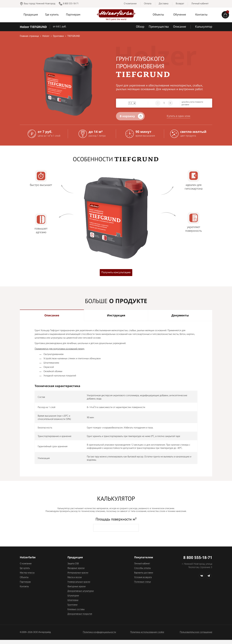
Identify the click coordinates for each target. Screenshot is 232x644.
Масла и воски (75, 581)
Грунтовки (72, 609)
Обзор (140, 27)
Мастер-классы (27, 577)
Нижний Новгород (45, 4)
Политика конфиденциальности (99, 636)
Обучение (180, 15)
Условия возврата (143, 581)
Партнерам (73, 15)
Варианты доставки (144, 577)
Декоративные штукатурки (81, 595)
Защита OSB (73, 568)
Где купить (52, 15)
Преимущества (159, 27)
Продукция (31, 15)
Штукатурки (73, 600)
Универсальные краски (79, 586)
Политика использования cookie (147, 636)
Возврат (180, 4)
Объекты (158, 15)
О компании (130, 4)
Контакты (201, 15)
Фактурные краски (76, 591)
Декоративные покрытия (80, 618)
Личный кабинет (200, 4)
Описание (180, 27)
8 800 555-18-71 (71, 4)
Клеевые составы (76, 614)
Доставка (164, 4)
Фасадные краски (76, 572)
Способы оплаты (142, 572)
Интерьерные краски (78, 577)
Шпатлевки (73, 604)
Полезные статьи (142, 586)
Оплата (148, 4)
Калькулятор (204, 27)
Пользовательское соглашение (196, 636)
